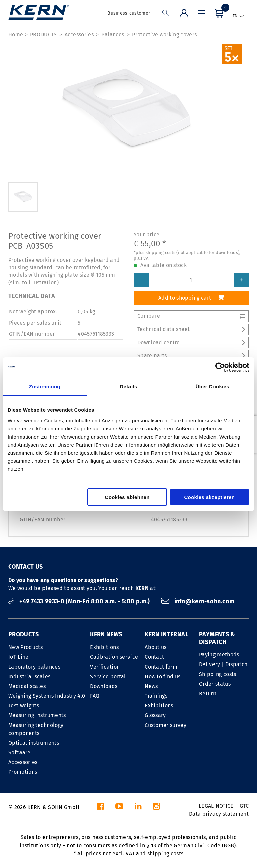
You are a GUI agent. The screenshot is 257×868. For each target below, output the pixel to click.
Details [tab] (128, 386)
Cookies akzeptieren (209, 497)
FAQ (95, 696)
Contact (154, 657)
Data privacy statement (219, 814)
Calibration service (114, 657)
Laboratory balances (34, 667)
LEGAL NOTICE (216, 806)
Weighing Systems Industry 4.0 (47, 696)
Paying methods (219, 655)
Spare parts (191, 356)
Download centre (191, 342)
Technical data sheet (191, 329)
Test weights (24, 706)
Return (208, 693)
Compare (191, 316)
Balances (113, 34)
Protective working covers (164, 34)
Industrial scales (29, 676)
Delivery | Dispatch (223, 664)
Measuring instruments (37, 715)
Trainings (156, 696)
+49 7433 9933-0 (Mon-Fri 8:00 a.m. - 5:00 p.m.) (80, 601)
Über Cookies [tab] (212, 386)
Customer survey (165, 725)
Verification (105, 667)
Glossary (155, 715)
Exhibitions (104, 647)
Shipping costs (218, 674)
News (151, 686)
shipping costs (165, 853)
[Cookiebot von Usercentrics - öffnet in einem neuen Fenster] (220, 367)
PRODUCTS (44, 34)
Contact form (161, 667)
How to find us (162, 676)
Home (16, 34)
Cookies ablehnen (127, 497)
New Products (26, 647)
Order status (215, 684)
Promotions (23, 772)
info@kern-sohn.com (198, 601)
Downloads (104, 686)
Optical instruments (34, 743)
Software (20, 753)
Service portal (108, 676)
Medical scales (27, 686)
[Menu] (201, 15)
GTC (244, 806)
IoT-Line (19, 657)
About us (156, 647)
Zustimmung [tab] (45, 386)
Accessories (79, 34)
